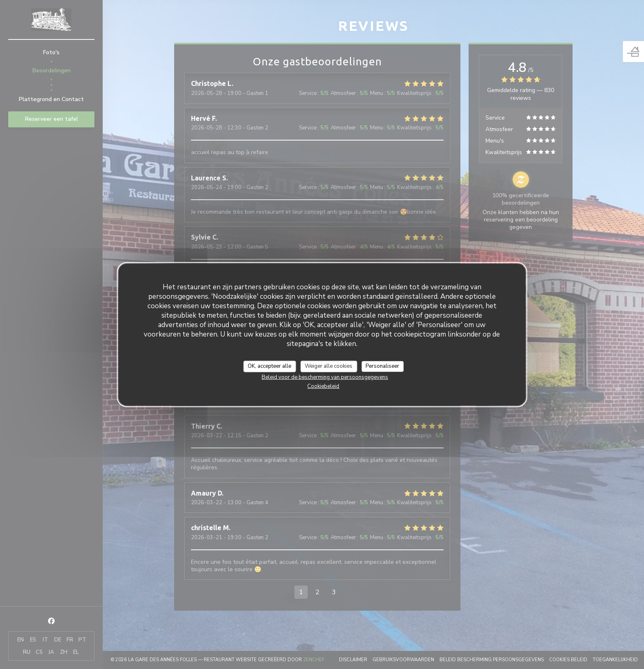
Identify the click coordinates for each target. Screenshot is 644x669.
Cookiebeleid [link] (323, 386)
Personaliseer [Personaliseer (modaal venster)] (382, 366)
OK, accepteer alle (269, 366)
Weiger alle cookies (329, 366)
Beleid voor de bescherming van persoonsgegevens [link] (325, 377)
